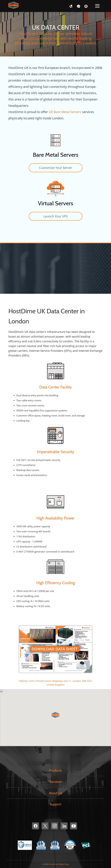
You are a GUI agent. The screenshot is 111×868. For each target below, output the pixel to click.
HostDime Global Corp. (59, 864)
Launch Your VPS (55, 216)
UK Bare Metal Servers (65, 112)
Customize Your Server (56, 168)
